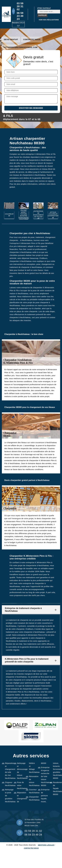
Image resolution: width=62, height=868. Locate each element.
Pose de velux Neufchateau (21, 785)
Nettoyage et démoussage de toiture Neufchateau (21, 771)
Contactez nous (32, 39)
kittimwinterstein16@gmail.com (21, 47)
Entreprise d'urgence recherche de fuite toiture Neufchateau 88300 (45, 776)
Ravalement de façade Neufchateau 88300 (57, 788)
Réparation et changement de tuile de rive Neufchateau (9, 771)
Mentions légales (46, 845)
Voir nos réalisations (49, 20)
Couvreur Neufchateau (32, 791)
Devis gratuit (11, 39)
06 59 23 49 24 (20, 16)
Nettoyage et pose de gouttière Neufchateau (9, 796)
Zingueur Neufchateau (9, 784)
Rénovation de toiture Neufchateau (32, 781)
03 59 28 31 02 (20, 6)
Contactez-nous (31, 848)
